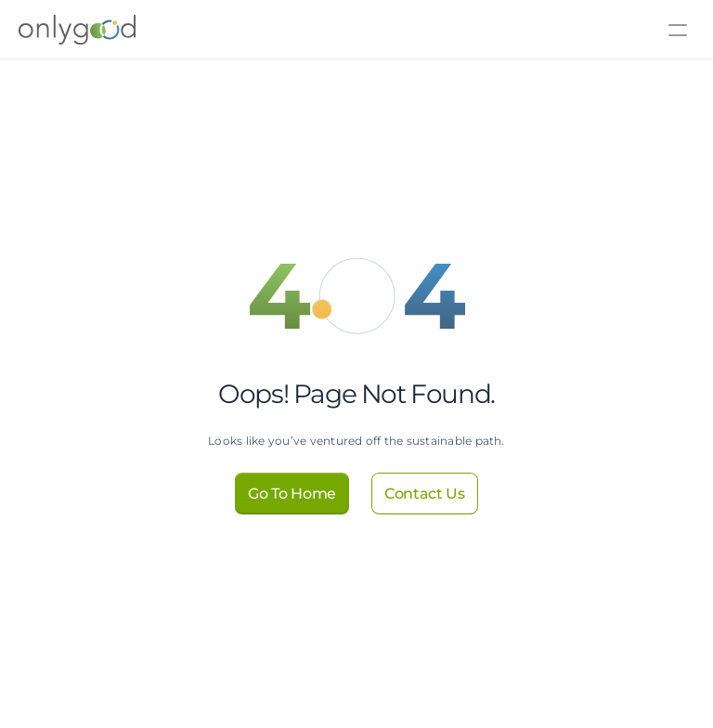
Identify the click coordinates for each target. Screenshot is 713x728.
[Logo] (49, 30)
